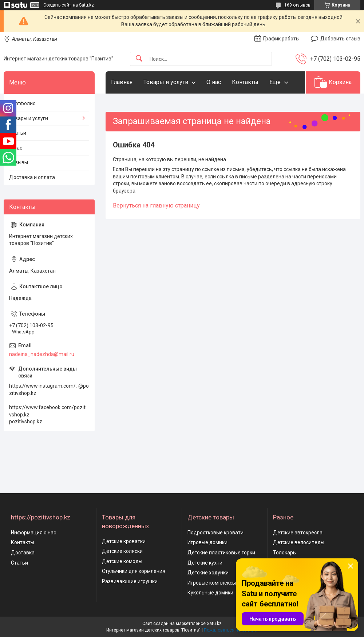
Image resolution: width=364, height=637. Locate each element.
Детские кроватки (124, 541)
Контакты (245, 82)
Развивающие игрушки (130, 581)
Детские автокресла (298, 533)
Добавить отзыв (340, 39)
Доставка (23, 553)
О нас (214, 82)
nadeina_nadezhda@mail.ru (42, 354)
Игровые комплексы (212, 583)
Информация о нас (33, 533)
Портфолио (22, 103)
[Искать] (139, 59)
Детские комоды (122, 561)
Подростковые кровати (215, 533)
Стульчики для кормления (134, 571)
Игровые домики (207, 542)
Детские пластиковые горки (221, 553)
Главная (122, 82)
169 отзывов (297, 5)
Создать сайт (57, 5)
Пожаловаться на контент (231, 630)
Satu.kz (214, 624)
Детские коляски (122, 551)
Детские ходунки (208, 573)
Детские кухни (205, 563)
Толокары (285, 553)
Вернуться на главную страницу (156, 205)
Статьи (18, 133)
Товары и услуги (166, 82)
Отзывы (19, 162)
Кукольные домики (210, 593)
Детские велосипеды (299, 542)
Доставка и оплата (32, 177)
